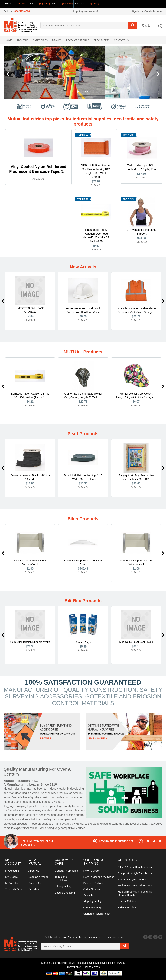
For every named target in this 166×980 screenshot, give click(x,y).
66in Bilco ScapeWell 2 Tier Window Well (30, 563)
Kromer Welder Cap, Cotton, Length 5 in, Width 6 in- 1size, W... (136, 396)
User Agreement (92, 967)
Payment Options (94, 883)
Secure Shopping (65, 893)
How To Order (92, 871)
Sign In (136, 11)
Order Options (92, 889)
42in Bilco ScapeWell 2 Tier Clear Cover (83, 563)
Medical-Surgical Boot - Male (136, 642)
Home (9, 40)
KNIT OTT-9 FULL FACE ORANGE (30, 310)
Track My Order (14, 889)
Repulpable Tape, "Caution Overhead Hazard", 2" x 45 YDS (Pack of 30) (96, 236)
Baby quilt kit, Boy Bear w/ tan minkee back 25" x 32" (136, 477)
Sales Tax (89, 895)
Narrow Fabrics (127, 901)
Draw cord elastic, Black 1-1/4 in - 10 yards (30, 477)
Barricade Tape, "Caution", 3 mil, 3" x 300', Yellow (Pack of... (30, 396)
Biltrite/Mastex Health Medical (135, 867)
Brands (57, 40)
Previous (3, 301)
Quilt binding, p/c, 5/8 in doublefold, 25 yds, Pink (142, 167)
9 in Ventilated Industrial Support (142, 232)
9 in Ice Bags (83, 643)
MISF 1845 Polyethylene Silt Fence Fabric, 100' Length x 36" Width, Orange (96, 171)
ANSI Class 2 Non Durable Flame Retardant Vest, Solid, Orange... (136, 311)
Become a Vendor (39, 877)
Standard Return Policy (97, 914)
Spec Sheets (102, 40)
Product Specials (78, 40)
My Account (12, 871)
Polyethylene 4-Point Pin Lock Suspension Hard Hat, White (83, 311)
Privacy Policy (63, 887)
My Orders (11, 877)
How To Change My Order (99, 877)
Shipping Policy (92, 902)
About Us (22, 40)
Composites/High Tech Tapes (135, 873)
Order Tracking (92, 908)
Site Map (34, 889)
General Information (66, 871)
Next (163, 301)
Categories (40, 40)
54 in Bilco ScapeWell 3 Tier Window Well (136, 563)
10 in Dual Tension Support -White (30, 642)
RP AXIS (120, 963)
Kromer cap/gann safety (132, 879)
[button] (15, 72)
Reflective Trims (127, 907)
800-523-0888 (22, 11)
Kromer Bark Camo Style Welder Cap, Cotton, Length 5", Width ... (83, 396)
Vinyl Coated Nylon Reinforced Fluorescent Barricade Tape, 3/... (39, 169)
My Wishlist (12, 883)
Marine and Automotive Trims (135, 886)
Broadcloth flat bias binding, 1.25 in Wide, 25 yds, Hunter (83, 477)
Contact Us (121, 40)
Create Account (153, 11)
